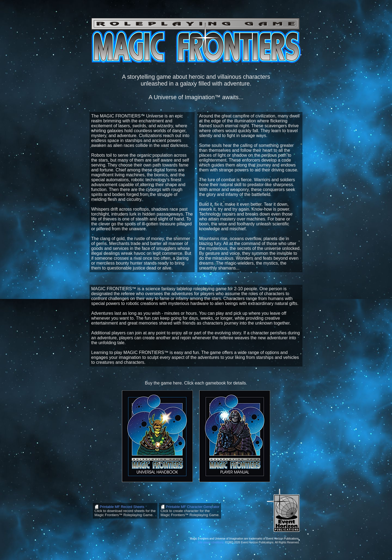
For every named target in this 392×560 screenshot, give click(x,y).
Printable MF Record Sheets (122, 507)
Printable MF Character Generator (192, 507)
